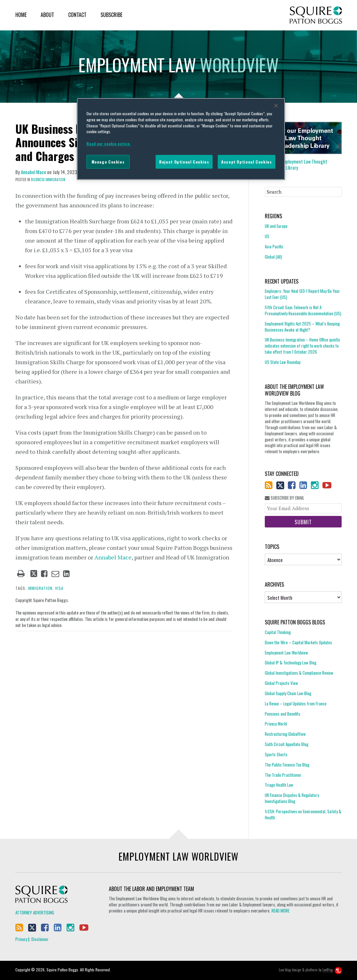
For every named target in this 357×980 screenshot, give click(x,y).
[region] (181, 139)
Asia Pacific (274, 246)
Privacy (21, 939)
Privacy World (276, 724)
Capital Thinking (278, 632)
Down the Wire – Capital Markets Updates (298, 642)
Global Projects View (281, 683)
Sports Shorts (276, 754)
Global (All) (273, 257)
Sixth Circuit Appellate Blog (287, 744)
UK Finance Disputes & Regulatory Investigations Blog (292, 798)
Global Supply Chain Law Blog (288, 693)
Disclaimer (40, 939)
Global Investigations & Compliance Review (299, 673)
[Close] (276, 106)
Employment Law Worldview (286, 653)
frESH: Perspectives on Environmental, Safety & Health (303, 814)
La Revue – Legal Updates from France (296, 703)
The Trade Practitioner (283, 775)
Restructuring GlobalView (285, 734)
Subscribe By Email (284, 498)
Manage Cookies (108, 162)
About (47, 15)
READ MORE (280, 911)
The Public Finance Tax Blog (287, 765)
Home (21, 15)
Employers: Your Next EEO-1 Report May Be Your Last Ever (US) (302, 294)
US (267, 236)
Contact (77, 15)
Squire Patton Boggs (316, 15)
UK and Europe (276, 226)
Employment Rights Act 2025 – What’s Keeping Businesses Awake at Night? (302, 327)
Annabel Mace (33, 172)
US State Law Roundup (283, 362)
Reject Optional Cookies (184, 162)
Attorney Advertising (35, 912)
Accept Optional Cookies (246, 162)
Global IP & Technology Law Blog (291, 663)
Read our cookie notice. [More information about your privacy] (109, 144)
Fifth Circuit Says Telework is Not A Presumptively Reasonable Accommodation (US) (303, 310)
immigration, (41, 588)
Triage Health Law (279, 785)
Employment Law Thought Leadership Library (296, 165)
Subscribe (111, 15)
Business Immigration (48, 180)
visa (59, 588)
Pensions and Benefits (283, 714)
